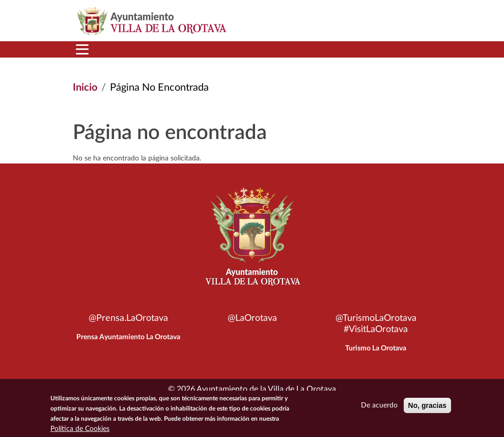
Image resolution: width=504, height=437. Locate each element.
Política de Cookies (80, 429)
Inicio (85, 88)
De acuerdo (379, 405)
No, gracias (427, 405)
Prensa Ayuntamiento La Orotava (128, 337)
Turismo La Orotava (376, 348)
